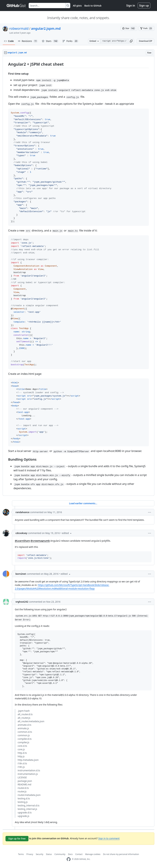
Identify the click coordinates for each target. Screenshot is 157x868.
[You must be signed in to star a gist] (129, 28)
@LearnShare (22, 541)
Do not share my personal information (121, 854)
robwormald (19, 28)
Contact (79, 854)
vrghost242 (22, 602)
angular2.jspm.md (46, 28)
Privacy (30, 854)
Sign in (131, 6)
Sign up (144, 6)
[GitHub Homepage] (69, 859)
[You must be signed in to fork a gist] (146, 28)
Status (49, 854)
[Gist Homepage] (16, 6)
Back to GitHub (93, 6)
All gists (77, 6)
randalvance (22, 512)
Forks (70, 41)
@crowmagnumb (40, 541)
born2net (21, 574)
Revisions (28, 41)
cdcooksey (21, 533)
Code (9, 41)
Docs (70, 854)
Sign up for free (17, 839)
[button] (131, 41)
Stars (50, 41)
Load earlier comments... (83, 503)
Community (60, 854)
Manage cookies (93, 854)
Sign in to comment (109, 838)
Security (40, 854)
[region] (78, 276)
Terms (21, 854)
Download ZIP (146, 41)
